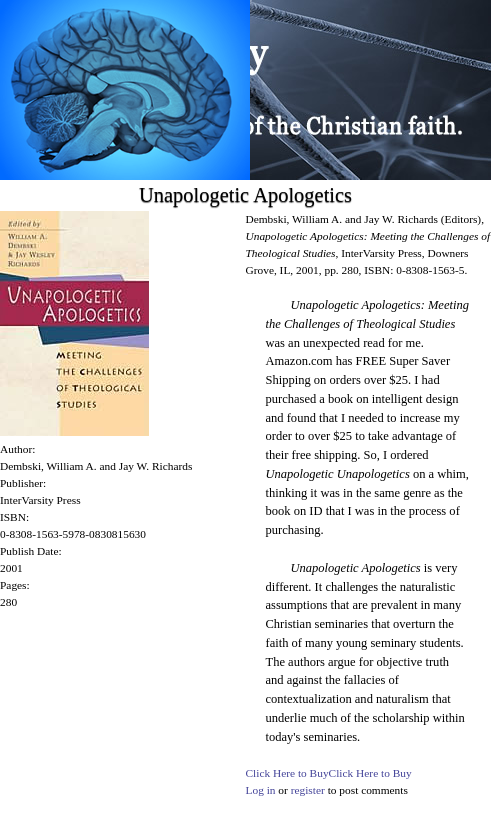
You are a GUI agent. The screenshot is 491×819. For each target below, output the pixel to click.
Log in (261, 790)
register (308, 790)
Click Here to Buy (287, 773)
